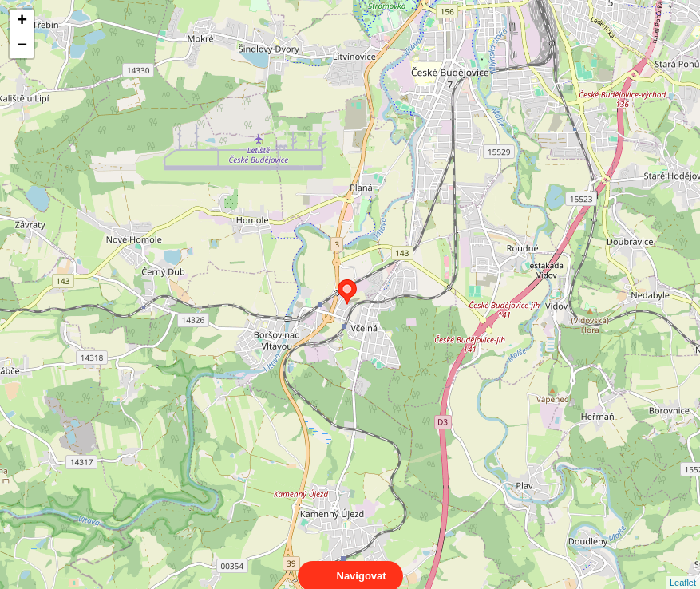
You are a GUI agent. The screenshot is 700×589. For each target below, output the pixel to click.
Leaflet (683, 568)
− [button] (22, 46)
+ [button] (22, 22)
